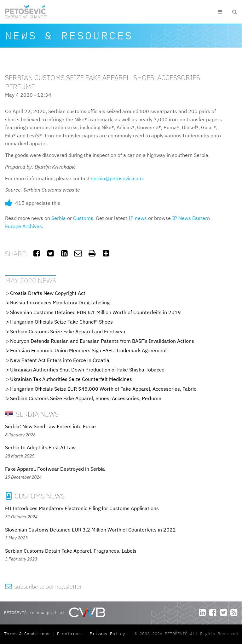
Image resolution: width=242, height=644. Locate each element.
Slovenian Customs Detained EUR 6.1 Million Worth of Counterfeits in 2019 (95, 312)
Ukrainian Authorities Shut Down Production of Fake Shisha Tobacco (87, 370)
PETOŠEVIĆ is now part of (55, 612)
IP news (138, 218)
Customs (83, 218)
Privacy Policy (107, 634)
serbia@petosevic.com (117, 178)
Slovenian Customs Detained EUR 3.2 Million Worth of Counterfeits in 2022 (90, 530)
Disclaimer (70, 634)
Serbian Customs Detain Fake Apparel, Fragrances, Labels (71, 551)
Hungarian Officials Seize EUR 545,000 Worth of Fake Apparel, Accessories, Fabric (103, 389)
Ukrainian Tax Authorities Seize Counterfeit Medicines (71, 379)
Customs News (35, 496)
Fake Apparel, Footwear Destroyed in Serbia (55, 469)
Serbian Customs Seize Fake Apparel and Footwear (68, 331)
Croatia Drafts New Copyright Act (48, 293)
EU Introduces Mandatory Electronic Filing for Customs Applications (82, 508)
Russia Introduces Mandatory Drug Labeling (60, 302)
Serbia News (32, 414)
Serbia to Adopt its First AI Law (40, 447)
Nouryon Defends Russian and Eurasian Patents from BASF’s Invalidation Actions (102, 341)
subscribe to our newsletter (43, 586)
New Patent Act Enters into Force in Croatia (60, 360)
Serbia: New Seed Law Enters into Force (50, 426)
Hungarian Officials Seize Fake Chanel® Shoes (61, 322)
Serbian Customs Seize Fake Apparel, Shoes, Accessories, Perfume (86, 398)
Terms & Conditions (28, 634)
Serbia (59, 218)
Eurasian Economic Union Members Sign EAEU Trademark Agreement (89, 350)
